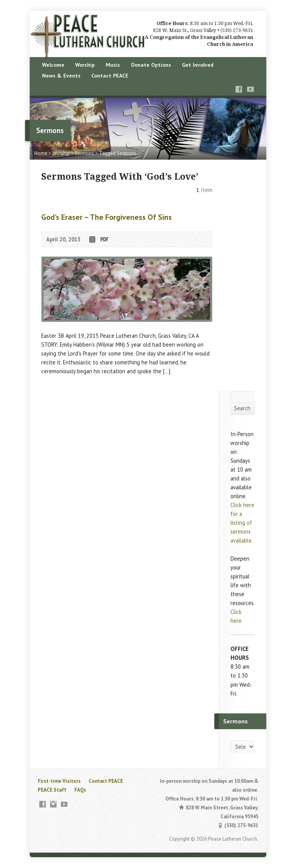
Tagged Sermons (118, 153)
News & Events (61, 76)
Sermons (84, 153)
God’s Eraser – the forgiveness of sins (107, 217)
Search (242, 408)
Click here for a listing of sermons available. (242, 523)
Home (41, 153)
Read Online (92, 239)
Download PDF (104, 239)
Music (113, 65)
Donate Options (151, 65)
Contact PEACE (110, 76)
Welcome (53, 65)
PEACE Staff (52, 790)
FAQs (80, 790)
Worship (85, 65)
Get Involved (198, 65)
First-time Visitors (59, 781)
